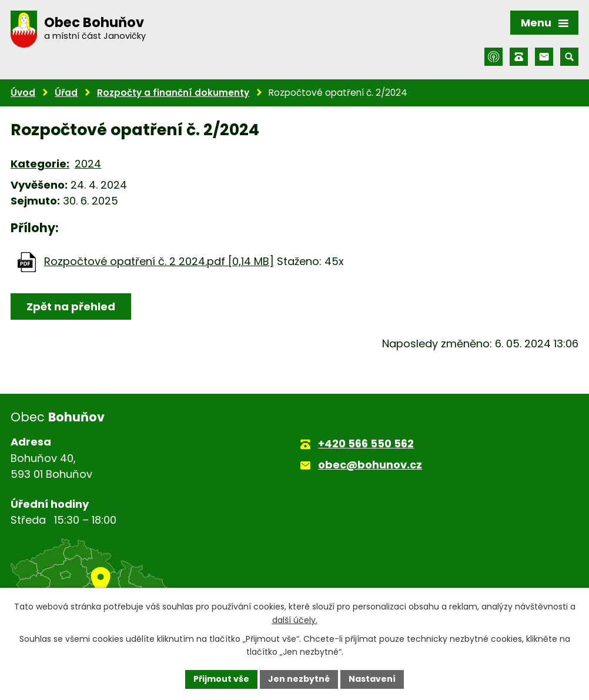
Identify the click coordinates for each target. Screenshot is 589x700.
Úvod (23, 93)
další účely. (295, 620)
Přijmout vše (221, 679)
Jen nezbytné (299, 679)
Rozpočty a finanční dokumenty (173, 93)
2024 (88, 164)
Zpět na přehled (71, 307)
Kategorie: (40, 164)
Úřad (66, 93)
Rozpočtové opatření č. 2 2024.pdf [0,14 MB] (159, 261)
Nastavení (372, 679)
